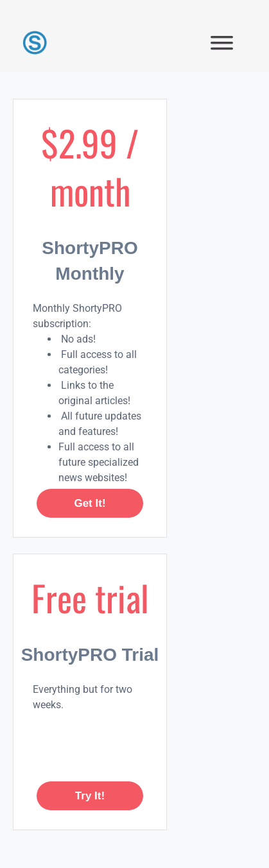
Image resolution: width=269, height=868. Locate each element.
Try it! (90, 796)
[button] (222, 43)
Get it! (90, 503)
